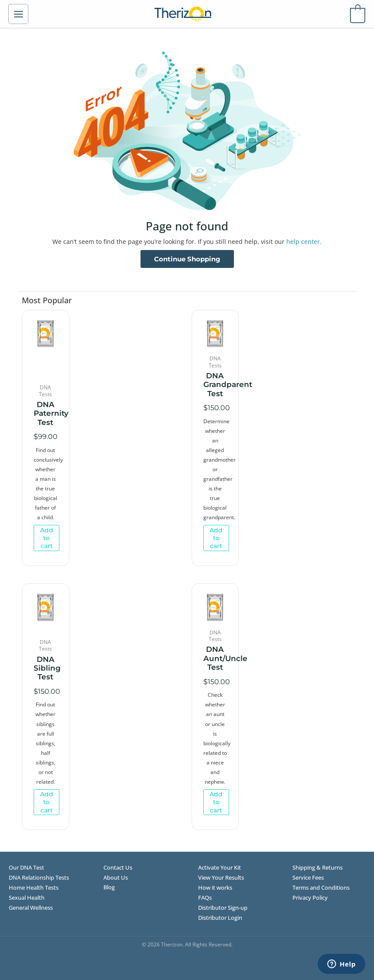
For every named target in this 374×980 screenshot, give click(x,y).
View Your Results (221, 877)
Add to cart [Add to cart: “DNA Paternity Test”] (47, 538)
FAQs (205, 898)
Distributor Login (220, 918)
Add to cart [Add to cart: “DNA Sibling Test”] (47, 802)
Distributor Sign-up (223, 908)
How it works (215, 887)
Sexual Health (27, 898)
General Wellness (31, 908)
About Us (116, 877)
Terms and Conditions (321, 887)
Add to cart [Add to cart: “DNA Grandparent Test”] (216, 538)
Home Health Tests (34, 887)
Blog (109, 887)
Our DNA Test (26, 867)
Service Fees (308, 877)
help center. (304, 242)
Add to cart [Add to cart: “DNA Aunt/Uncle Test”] (216, 802)
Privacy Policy (310, 898)
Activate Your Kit (220, 867)
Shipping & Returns (317, 867)
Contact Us (118, 867)
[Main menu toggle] (18, 14)
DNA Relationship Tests (39, 877)
